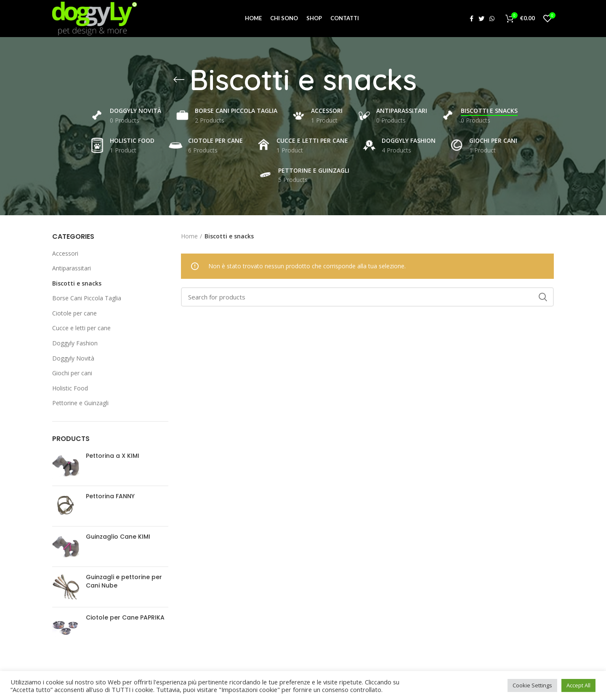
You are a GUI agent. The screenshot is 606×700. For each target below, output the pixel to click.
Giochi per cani (72, 374)
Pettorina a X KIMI (113, 457)
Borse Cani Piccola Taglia (87, 299)
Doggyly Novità (73, 359)
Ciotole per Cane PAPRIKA (125, 619)
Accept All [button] (578, 685)
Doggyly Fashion (75, 344)
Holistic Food (70, 389)
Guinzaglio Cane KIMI (118, 538)
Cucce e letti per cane (81, 329)
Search (542, 298)
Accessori (65, 254)
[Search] (368, 298)
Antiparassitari (72, 269)
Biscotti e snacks (77, 284)
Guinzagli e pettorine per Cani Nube (124, 583)
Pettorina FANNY (110, 498)
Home (189, 237)
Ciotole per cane (74, 314)
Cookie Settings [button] (532, 685)
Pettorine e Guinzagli (80, 404)
